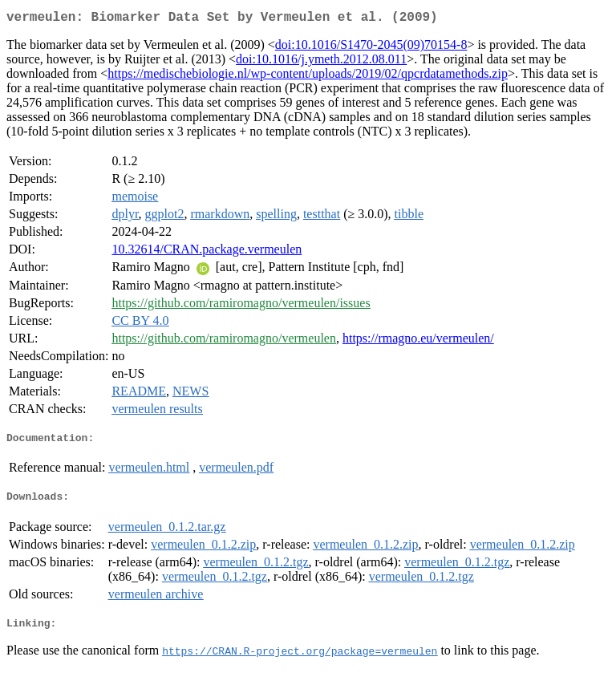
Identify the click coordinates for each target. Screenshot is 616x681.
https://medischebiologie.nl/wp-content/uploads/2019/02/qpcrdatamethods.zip (308, 77)
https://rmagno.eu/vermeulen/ (418, 341)
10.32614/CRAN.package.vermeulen (207, 252)
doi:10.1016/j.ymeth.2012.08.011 (321, 62)
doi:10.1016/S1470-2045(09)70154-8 (371, 48)
